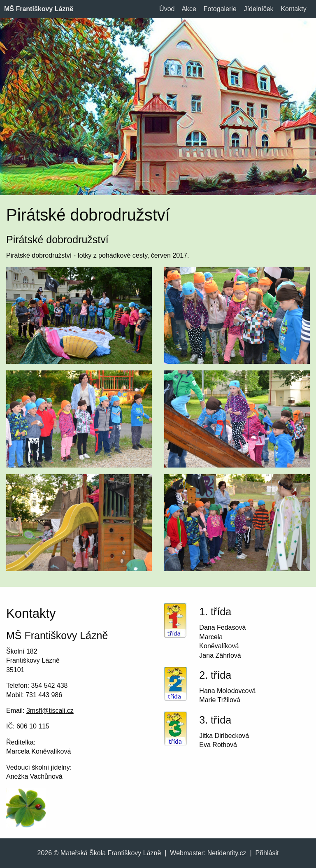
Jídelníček (259, 9)
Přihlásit (267, 853)
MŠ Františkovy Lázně (39, 9)
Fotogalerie (220, 9)
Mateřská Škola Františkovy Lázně (111, 853)
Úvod (167, 9)
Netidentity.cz (227, 853)
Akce (189, 9)
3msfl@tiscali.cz (50, 711)
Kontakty (293, 9)
